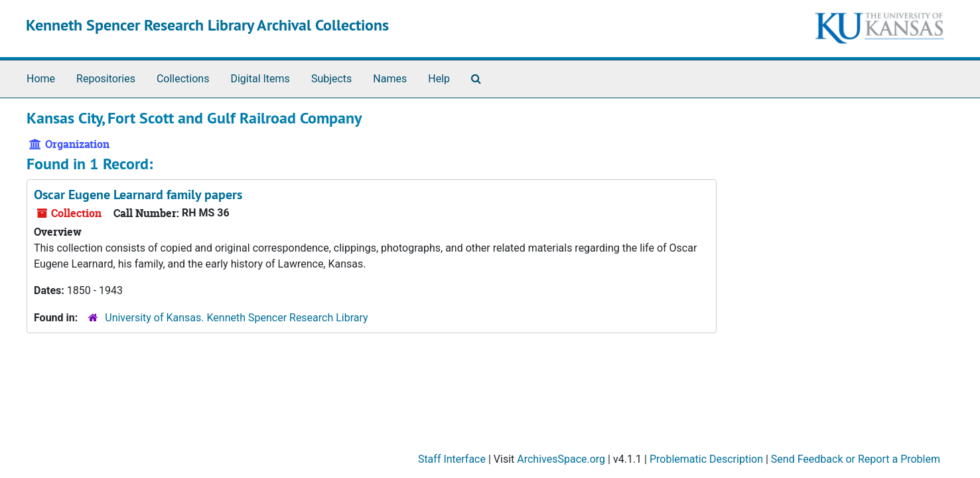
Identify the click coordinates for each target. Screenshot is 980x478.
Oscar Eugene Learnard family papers (138, 195)
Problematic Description (706, 459)
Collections (183, 79)
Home (41, 79)
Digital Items (260, 79)
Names (390, 79)
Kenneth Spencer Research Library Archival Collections (207, 25)
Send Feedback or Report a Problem (856, 459)
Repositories (106, 79)
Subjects (331, 79)
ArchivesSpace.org (561, 459)
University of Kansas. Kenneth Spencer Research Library (236, 318)
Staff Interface (452, 459)
